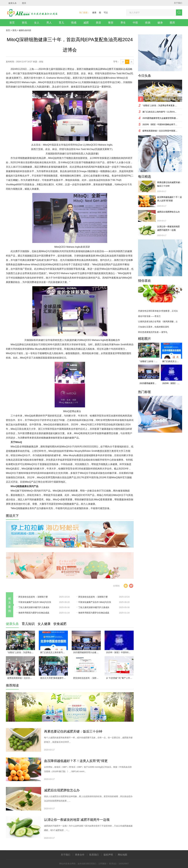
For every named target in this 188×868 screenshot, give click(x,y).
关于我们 (178, 3)
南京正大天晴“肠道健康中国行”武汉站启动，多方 (54, 678)
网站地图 (122, 855)
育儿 (61, 23)
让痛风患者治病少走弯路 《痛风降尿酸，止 (158, 321)
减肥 (86, 23)
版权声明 (108, 855)
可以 (106, 13)
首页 (12, 23)
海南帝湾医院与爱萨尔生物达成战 (34, 613)
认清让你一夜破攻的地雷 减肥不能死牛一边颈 (77, 820)
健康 (94, 13)
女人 (37, 23)
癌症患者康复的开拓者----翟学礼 (153, 332)
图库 (172, 23)
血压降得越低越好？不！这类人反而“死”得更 (76, 761)
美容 (98, 23)
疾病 (148, 23)
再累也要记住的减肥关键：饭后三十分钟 (73, 731)
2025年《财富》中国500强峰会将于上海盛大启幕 (120, 652)
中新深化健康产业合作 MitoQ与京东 (35, 602)
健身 (160, 23)
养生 (123, 23)
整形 (111, 23)
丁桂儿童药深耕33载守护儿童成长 (34, 607)
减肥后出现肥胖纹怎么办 (62, 790)
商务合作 (80, 855)
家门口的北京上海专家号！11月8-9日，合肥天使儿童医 (54, 652)
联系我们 (94, 855)
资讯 (24, 23)
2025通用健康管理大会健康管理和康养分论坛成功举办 (87, 652)
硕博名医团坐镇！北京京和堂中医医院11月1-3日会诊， (21, 678)
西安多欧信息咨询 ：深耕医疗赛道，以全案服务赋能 (87, 678)
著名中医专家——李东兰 (149, 316)
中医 (135, 23)
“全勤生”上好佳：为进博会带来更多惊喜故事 (21, 652)
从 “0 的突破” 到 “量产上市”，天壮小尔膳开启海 (120, 678)
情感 (74, 23)
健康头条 (23, 30)
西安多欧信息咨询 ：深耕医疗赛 (33, 597)
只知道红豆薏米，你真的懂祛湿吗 (153, 327)
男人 (49, 23)
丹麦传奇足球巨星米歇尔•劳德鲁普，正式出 (158, 311)
